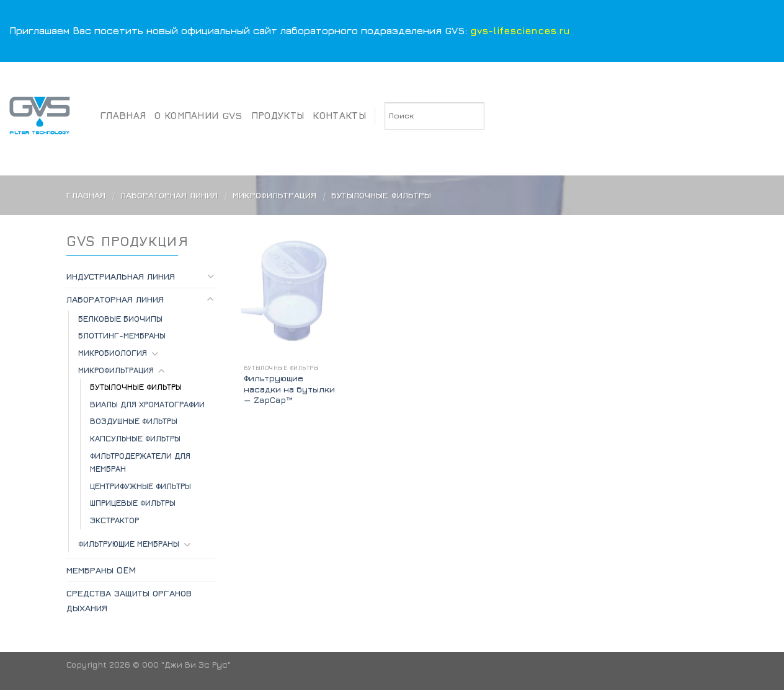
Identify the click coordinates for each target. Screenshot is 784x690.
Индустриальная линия (121, 276)
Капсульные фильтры (135, 438)
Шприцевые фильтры (133, 503)
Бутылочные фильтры (136, 387)
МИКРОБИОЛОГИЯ (113, 353)
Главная (123, 115)
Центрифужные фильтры (140, 486)
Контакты (339, 115)
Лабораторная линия (169, 195)
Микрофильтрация (274, 195)
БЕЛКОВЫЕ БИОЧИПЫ (120, 319)
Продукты (278, 115)
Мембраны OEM (101, 570)
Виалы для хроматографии (147, 404)
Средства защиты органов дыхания (129, 600)
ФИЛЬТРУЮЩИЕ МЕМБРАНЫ (129, 544)
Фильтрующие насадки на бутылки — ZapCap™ (289, 389)
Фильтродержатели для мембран (140, 462)
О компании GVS (198, 115)
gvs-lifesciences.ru (520, 30)
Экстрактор (114, 520)
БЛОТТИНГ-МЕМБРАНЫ (122, 335)
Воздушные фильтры (134, 421)
